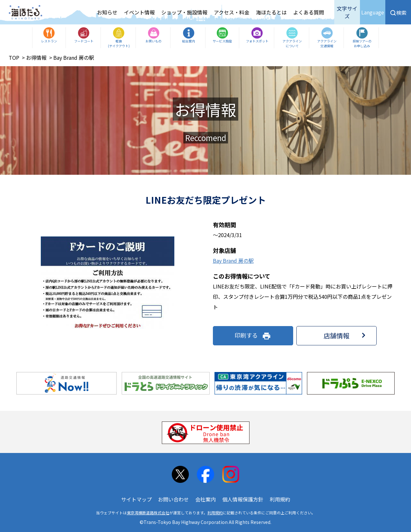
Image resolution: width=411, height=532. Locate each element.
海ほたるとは (271, 12)
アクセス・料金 (232, 12)
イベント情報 (139, 12)
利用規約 (280, 499)
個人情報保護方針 (243, 499)
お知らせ (107, 12)
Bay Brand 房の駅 (233, 261)
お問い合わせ (173, 499)
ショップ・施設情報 (184, 12)
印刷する (253, 336)
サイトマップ (136, 499)
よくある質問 (309, 12)
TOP (14, 58)
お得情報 (36, 58)
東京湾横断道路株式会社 (148, 513)
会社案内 (205, 499)
